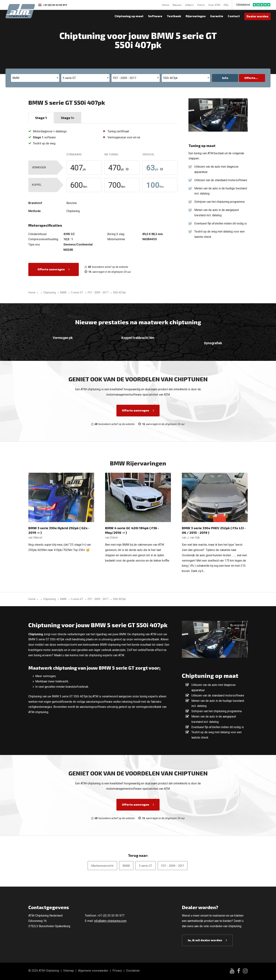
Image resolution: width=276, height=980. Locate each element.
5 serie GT (145, 865)
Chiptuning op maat (129, 16)
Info (225, 78)
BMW (126, 865)
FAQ (226, 5)
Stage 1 (41, 118)
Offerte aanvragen (51, 269)
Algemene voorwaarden (93, 971)
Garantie (217, 16)
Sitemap (69, 971)
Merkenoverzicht (102, 865)
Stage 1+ (68, 118)
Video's (189, 5)
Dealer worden (257, 16)
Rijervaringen (196, 16)
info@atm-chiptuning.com (110, 921)
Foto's (201, 5)
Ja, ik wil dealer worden (205, 940)
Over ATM (214, 5)
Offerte (250, 78)
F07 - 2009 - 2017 (173, 865)
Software (155, 16)
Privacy (117, 971)
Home (166, 5)
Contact (234, 16)
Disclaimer (133, 971)
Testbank (174, 16)
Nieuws (177, 5)
